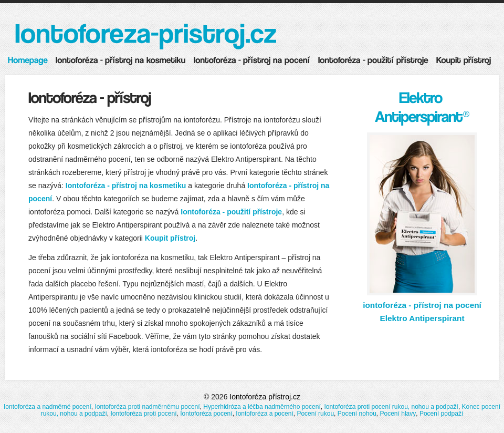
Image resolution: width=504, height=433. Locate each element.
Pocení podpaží (441, 414)
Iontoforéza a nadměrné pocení (48, 407)
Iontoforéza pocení (206, 414)
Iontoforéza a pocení (264, 414)
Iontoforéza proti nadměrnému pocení (147, 407)
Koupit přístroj (170, 238)
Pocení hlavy (398, 414)
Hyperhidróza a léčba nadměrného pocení (262, 407)
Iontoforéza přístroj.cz (265, 397)
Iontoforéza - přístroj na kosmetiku (126, 185)
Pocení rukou (315, 414)
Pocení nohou (357, 414)
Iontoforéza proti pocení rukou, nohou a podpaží (391, 407)
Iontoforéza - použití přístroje (231, 212)
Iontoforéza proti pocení (143, 414)
